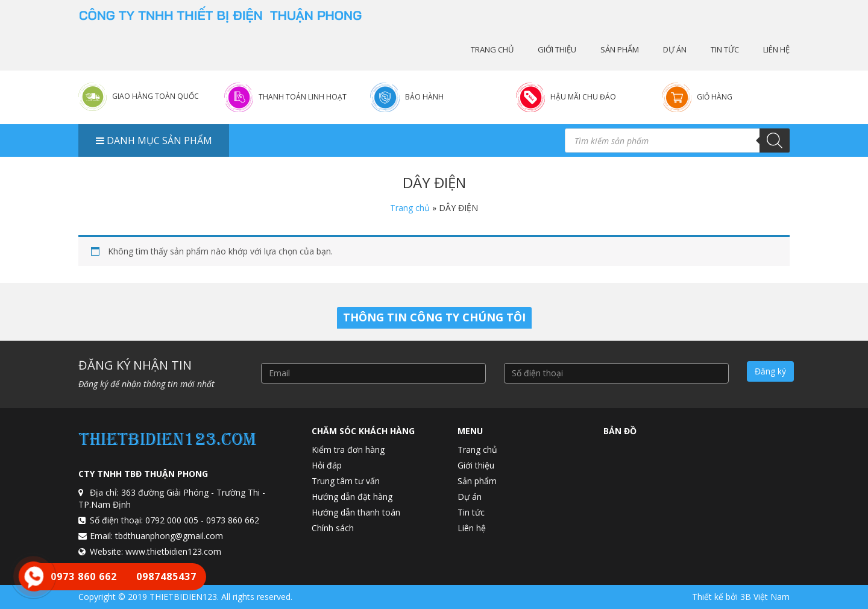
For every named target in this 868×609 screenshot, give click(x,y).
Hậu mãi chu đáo (583, 97)
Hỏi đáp (327, 465)
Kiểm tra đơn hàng (348, 450)
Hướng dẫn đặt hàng (352, 497)
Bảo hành (424, 97)
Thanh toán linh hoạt (303, 97)
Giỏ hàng (715, 97)
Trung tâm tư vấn (346, 481)
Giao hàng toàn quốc (156, 96)
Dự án (675, 49)
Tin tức (725, 49)
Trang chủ (492, 49)
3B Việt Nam (765, 597)
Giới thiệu (557, 49)
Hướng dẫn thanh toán (356, 512)
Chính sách (333, 528)
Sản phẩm (620, 49)
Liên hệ (776, 49)
